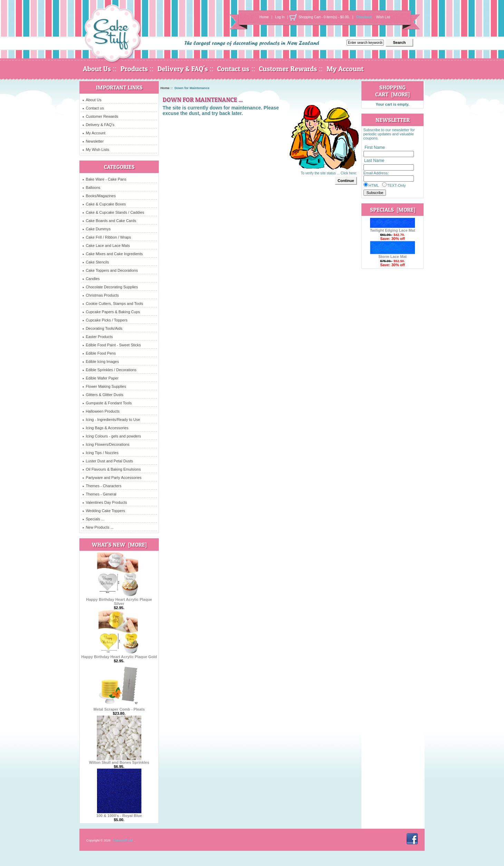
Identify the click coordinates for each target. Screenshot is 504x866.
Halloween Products (101, 411)
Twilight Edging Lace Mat (392, 229)
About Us (97, 69)
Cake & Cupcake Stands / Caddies (113, 212)
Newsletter (93, 141)
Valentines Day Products (105, 502)
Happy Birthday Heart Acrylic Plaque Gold (119, 655)
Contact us (233, 69)
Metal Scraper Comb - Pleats (119, 708)
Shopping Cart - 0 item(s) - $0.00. (324, 17)
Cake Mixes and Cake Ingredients (113, 254)
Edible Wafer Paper (100, 378)
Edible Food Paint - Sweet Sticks (112, 345)
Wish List (383, 17)
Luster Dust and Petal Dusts (108, 461)
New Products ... (98, 527)
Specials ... (93, 519)
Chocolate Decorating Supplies (110, 287)
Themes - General (99, 494)
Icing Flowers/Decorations (106, 444)
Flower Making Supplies (104, 386)
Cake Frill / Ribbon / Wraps (107, 237)
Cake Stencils (96, 262)
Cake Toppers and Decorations (110, 270)
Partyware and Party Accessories (112, 478)
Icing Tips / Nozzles (100, 453)
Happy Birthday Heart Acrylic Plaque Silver (119, 600)
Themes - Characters (102, 486)
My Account (345, 69)
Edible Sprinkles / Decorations (109, 370)
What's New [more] (119, 545)
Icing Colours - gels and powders (112, 436)
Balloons (91, 187)
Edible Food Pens (99, 353)
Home (264, 17)
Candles (91, 279)
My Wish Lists (96, 150)
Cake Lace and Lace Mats (106, 246)
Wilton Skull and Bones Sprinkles (119, 761)
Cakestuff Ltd (123, 840)
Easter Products (98, 337)
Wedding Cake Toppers (104, 511)
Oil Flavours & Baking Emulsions (112, 469)
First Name (375, 147)
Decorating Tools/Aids (102, 328)
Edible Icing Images (101, 362)
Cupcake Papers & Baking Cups (111, 312)
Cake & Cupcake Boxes (104, 204)
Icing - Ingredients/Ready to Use (111, 420)
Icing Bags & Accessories (105, 428)
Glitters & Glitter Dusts (103, 395)
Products (134, 69)
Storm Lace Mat (392, 255)
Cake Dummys (96, 229)
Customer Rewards (288, 69)
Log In (280, 17)
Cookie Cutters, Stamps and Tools (113, 304)
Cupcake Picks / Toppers (105, 320)
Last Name (374, 161)
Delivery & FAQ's (183, 69)
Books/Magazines (99, 196)
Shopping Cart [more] (392, 91)
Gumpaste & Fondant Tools (107, 403)
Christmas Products (101, 295)
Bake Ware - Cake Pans (104, 179)
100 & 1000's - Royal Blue (119, 814)
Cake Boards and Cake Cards (109, 221)
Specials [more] (393, 210)
